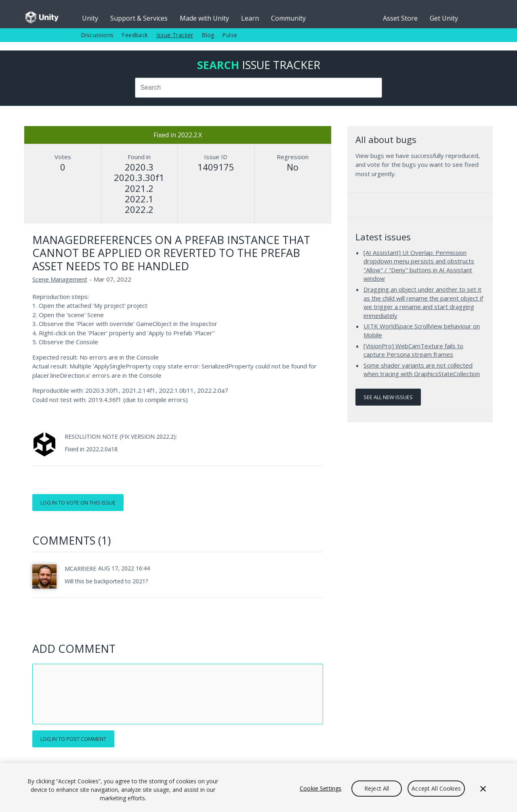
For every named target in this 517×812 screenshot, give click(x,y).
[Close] (483, 789)
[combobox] (258, 88)
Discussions (97, 35)
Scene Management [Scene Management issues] (60, 279)
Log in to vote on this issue (78, 503)
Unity (90, 18)
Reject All (377, 788)
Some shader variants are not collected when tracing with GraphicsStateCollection (422, 370)
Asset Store (400, 18)
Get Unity (444, 18)
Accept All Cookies (436, 788)
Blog (208, 35)
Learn (250, 18)
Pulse (230, 35)
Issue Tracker (175, 35)
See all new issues (388, 397)
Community (288, 18)
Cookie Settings (320, 788)
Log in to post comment (73, 739)
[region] (258, 788)
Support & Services (139, 18)
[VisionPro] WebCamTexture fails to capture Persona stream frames (413, 350)
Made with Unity (204, 18)
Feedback (135, 35)
